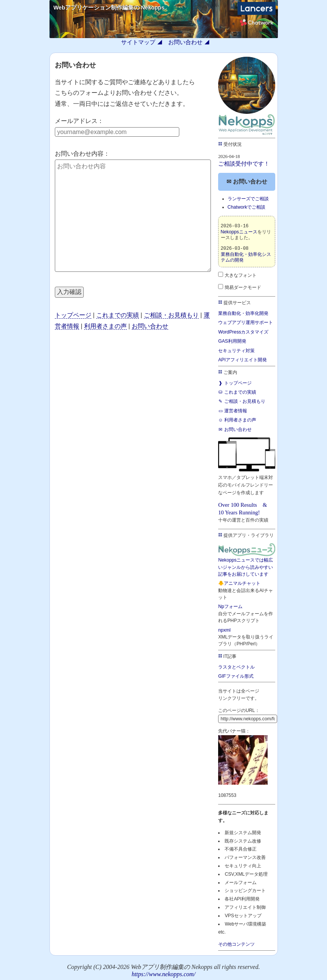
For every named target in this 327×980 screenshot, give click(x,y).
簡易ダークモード (239, 287)
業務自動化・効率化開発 (243, 313)
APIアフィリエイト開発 (242, 360)
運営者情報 (233, 411)
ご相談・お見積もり (171, 315)
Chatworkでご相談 (247, 207)
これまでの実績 (118, 315)
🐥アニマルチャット (239, 583)
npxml (224, 630)
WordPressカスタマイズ (243, 332)
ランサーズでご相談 (248, 199)
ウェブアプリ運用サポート (246, 322)
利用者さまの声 (105, 326)
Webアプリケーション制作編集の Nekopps (109, 8)
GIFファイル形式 (236, 676)
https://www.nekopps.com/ (164, 974)
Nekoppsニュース (239, 232)
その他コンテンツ (236, 944)
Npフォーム (230, 607)
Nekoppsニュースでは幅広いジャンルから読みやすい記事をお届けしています (247, 560)
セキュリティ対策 (236, 351)
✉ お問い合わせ (247, 182)
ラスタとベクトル (236, 667)
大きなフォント (237, 275)
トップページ (73, 315)
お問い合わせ (185, 42)
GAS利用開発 (232, 341)
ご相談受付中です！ (244, 164)
